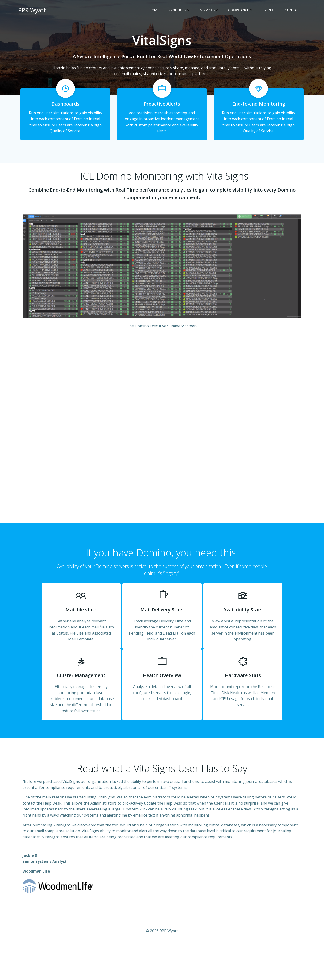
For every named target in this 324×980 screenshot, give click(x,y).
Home (155, 11)
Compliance (242, 11)
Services (210, 11)
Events (270, 11)
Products (180, 11)
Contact (294, 11)
